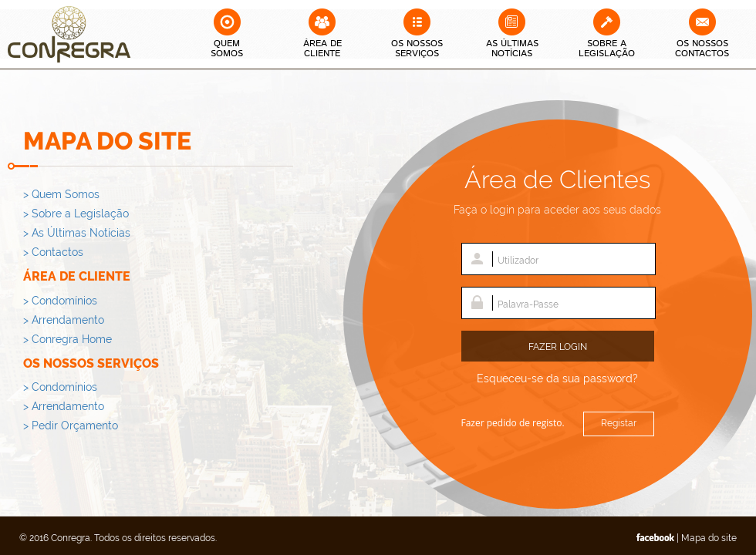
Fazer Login (558, 347)
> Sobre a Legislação (76, 214)
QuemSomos (227, 49)
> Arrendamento (64, 320)
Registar (619, 423)
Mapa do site (709, 538)
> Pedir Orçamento (71, 425)
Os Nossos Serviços (417, 49)
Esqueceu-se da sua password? (557, 378)
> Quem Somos (61, 194)
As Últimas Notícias (512, 49)
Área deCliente (322, 49)
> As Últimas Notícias (77, 233)
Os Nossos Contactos (702, 49)
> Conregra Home (67, 339)
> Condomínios (60, 301)
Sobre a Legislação (607, 49)
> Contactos (53, 252)
